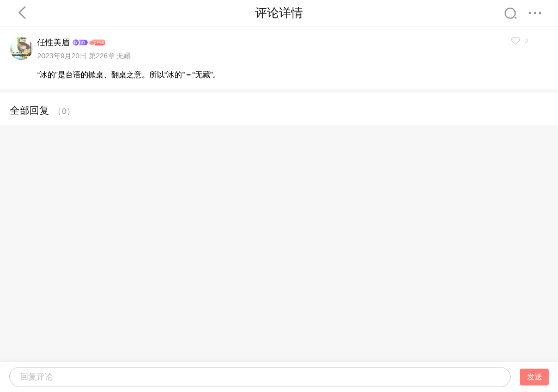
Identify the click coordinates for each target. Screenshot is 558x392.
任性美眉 (53, 42)
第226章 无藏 (110, 56)
